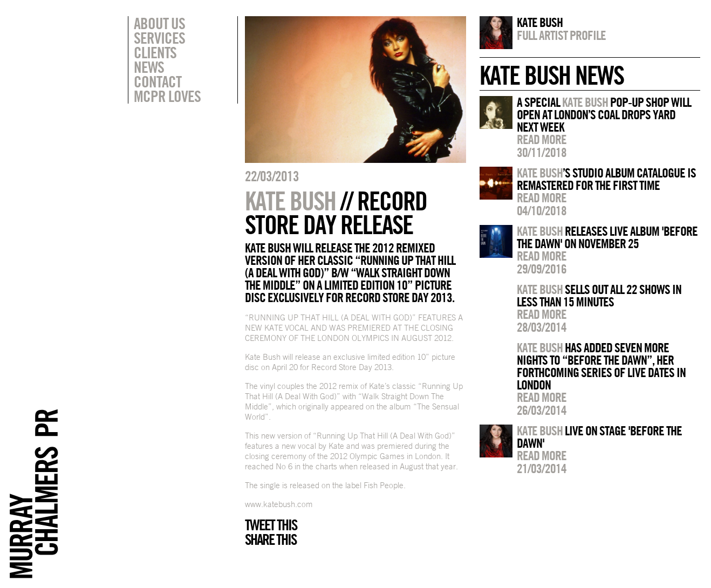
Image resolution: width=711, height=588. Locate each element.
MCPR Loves (167, 96)
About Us (159, 23)
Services (159, 38)
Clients (155, 52)
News (149, 67)
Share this (271, 539)
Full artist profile (561, 35)
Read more (542, 139)
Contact (158, 81)
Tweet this (271, 525)
